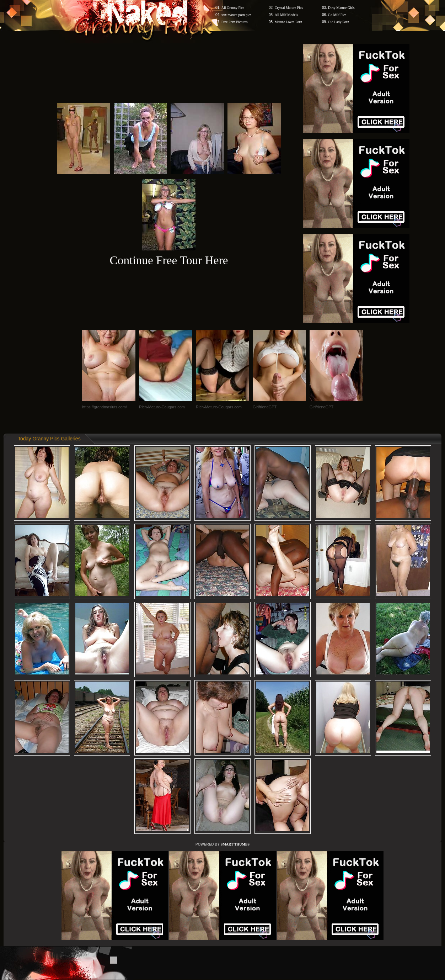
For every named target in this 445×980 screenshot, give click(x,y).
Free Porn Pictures (235, 22)
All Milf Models (286, 15)
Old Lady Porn (339, 22)
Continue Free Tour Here (169, 260)
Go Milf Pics (337, 15)
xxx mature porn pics (237, 15)
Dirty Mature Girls (341, 8)
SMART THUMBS (235, 844)
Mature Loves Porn (288, 22)
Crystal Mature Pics (289, 8)
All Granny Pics (233, 8)
